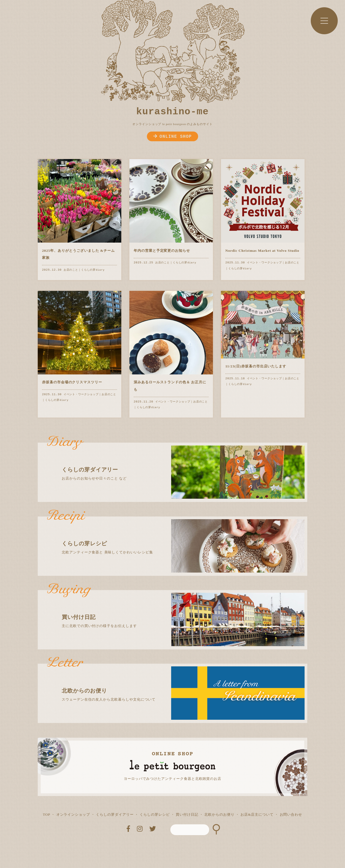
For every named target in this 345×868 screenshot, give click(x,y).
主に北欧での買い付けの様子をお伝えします (177, 609)
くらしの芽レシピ (155, 814)
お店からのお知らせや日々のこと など (177, 461)
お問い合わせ (291, 814)
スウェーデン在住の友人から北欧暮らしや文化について (177, 683)
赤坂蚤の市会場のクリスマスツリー (72, 382)
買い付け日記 (187, 814)
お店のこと (71, 270)
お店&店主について (257, 814)
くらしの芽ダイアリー (115, 814)
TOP (46, 814)
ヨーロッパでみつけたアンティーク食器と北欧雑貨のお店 (172, 779)
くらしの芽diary (93, 270)
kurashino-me (173, 112)
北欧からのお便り (219, 814)
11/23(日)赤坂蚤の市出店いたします (256, 366)
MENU (324, 21)
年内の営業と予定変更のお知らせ (162, 251)
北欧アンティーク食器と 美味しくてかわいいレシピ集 (177, 535)
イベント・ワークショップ (264, 263)
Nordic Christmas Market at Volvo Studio (262, 251)
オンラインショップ (73, 814)
